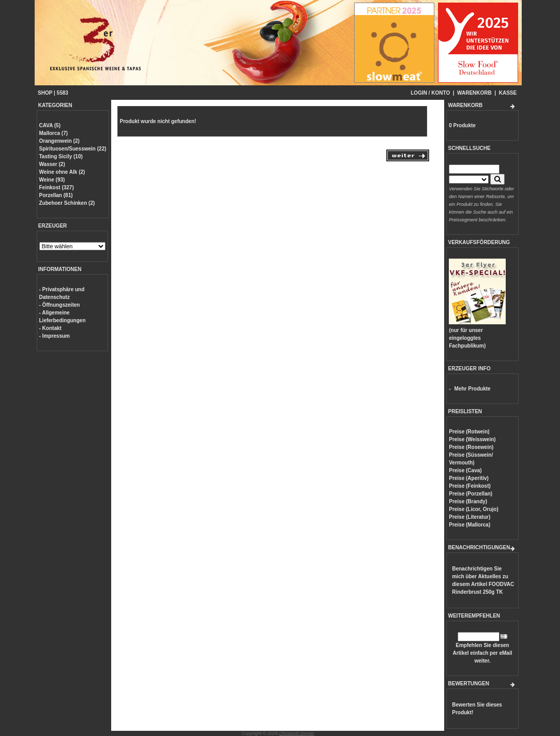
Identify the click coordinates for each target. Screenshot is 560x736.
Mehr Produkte (473, 389)
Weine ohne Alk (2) (62, 172)
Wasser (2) (52, 164)
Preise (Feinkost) (470, 486)
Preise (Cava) (465, 470)
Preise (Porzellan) (471, 494)
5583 (63, 93)
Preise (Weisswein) (472, 439)
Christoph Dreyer (297, 733)
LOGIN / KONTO (430, 93)
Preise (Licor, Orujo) (474, 509)
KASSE (508, 93)
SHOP (45, 93)
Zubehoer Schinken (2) (67, 203)
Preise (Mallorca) (470, 525)
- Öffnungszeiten (60, 305)
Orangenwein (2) (59, 141)
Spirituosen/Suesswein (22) (73, 149)
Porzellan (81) (56, 195)
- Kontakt (50, 328)
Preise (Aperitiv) (469, 478)
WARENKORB (474, 93)
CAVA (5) (50, 125)
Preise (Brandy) (468, 501)
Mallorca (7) (54, 133)
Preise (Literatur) (470, 517)
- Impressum (55, 336)
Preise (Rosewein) (471, 447)
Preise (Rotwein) (469, 432)
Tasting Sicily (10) (61, 156)
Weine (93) (52, 180)
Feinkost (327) (57, 187)
